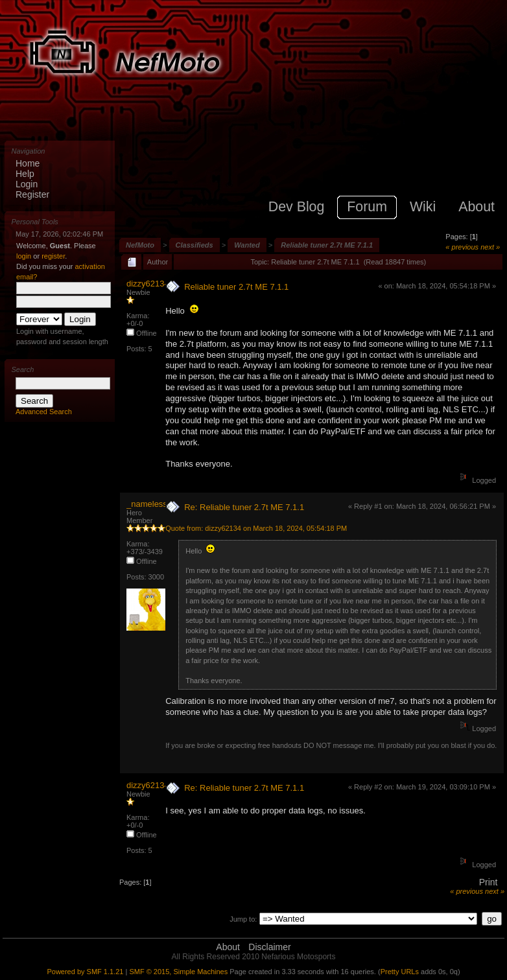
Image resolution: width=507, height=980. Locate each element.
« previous (462, 247)
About (228, 947)
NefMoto (140, 245)
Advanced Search (44, 412)
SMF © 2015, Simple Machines (178, 972)
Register (32, 194)
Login (27, 184)
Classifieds (195, 245)
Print (489, 882)
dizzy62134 (148, 284)
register (53, 256)
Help (25, 174)
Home (28, 163)
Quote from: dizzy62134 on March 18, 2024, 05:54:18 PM (256, 528)
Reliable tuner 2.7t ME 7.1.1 (327, 245)
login (24, 256)
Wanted (247, 245)
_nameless (147, 504)
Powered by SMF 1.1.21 (85, 972)
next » (490, 247)
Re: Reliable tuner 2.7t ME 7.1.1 (244, 507)
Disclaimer (269, 947)
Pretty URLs (400, 972)
